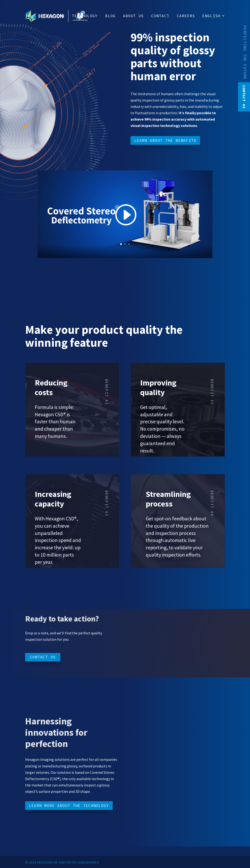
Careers (186, 16)
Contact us (43, 657)
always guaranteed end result (161, 443)
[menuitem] (214, 23)
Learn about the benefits (165, 140)
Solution (54, 16)
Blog (110, 16)
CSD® (60, 414)
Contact (160, 16)
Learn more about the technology (69, 805)
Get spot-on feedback (169, 518)
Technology (85, 16)
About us (133, 16)
